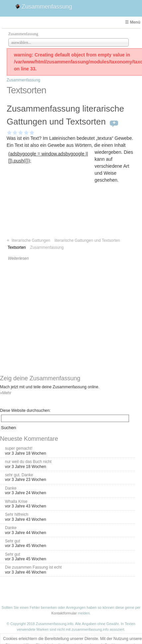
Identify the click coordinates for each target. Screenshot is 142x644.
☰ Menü (133, 22)
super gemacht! (19, 448)
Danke (11, 488)
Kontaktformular (64, 613)
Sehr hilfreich (17, 514)
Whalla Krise (16, 502)
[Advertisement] (51, 207)
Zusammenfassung (47, 7)
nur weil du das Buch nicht (28, 462)
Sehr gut (12, 541)
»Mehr (6, 393)
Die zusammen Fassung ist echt (33, 567)
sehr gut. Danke (19, 475)
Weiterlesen (18, 258)
